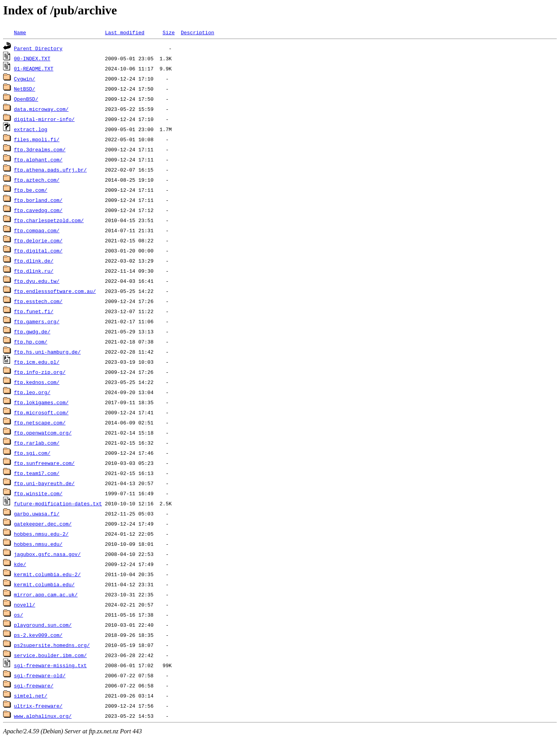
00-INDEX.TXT (32, 58)
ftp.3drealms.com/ (40, 149)
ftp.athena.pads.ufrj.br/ (50, 170)
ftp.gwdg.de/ (32, 331)
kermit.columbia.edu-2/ (47, 574)
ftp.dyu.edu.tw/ (37, 281)
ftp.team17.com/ (37, 473)
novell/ (25, 605)
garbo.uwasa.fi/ (37, 514)
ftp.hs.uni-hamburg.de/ (47, 352)
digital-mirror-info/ (44, 119)
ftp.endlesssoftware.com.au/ (55, 291)
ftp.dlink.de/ (34, 261)
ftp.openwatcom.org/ (43, 433)
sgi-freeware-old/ (40, 675)
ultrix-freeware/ (38, 706)
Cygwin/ (25, 79)
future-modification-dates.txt (58, 503)
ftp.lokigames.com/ (41, 402)
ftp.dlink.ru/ (34, 271)
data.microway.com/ (41, 109)
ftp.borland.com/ (38, 200)
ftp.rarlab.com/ (37, 443)
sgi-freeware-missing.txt (50, 665)
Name (20, 32)
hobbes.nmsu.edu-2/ (41, 534)
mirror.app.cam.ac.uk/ (46, 594)
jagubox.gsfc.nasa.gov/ (47, 554)
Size (169, 32)
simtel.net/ (31, 696)
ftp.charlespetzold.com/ (49, 220)
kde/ (20, 564)
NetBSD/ (25, 89)
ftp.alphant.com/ (38, 160)
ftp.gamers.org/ (37, 321)
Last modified (125, 32)
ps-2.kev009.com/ (38, 635)
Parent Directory (38, 48)
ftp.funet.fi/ (34, 311)
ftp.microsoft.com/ (41, 412)
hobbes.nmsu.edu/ (38, 544)
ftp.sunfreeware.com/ (44, 463)
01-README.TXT (34, 68)
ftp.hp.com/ (31, 342)
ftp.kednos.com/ (37, 382)
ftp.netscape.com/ (40, 422)
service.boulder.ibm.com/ (50, 655)
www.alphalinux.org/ (43, 716)
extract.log (31, 129)
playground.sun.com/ (43, 625)
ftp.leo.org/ (32, 392)
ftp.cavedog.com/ (38, 210)
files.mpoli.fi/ (37, 139)
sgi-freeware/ (34, 685)
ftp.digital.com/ (38, 251)
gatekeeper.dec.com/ (43, 524)
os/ (18, 615)
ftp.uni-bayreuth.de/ (44, 483)
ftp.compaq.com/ (37, 230)
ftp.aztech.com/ (37, 180)
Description (198, 32)
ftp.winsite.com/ (38, 493)
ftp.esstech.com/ (38, 301)
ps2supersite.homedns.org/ (52, 645)
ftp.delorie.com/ (38, 240)
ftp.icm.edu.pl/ (37, 362)
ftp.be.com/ (31, 190)
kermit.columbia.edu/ (44, 584)
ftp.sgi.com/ (32, 453)
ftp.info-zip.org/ (40, 372)
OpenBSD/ (26, 99)
